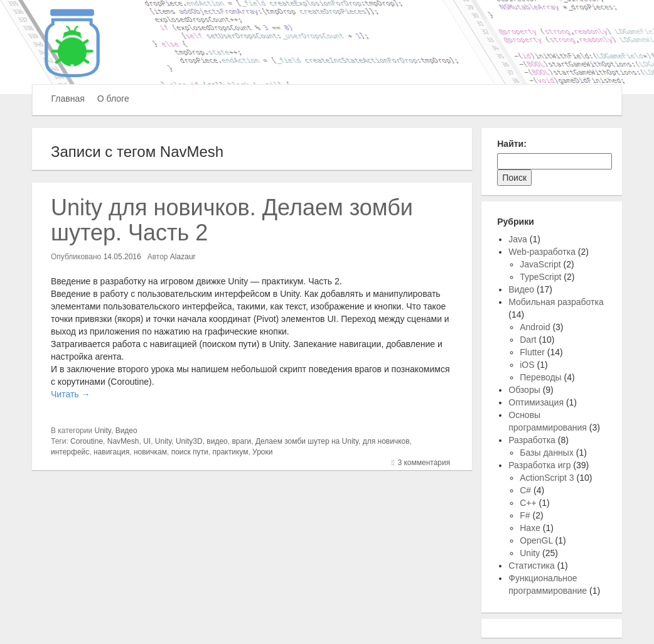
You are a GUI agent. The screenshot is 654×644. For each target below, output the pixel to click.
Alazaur (183, 257)
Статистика (532, 566)
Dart (528, 340)
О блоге (113, 99)
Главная (68, 99)
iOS (527, 365)
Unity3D (189, 441)
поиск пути (190, 452)
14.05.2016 (122, 257)
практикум (230, 452)
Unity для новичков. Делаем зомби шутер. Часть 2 (232, 220)
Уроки (262, 452)
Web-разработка (542, 252)
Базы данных (547, 453)
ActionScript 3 (547, 478)
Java (518, 239)
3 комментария (424, 463)
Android (535, 327)
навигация (111, 452)
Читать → (70, 394)
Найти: (512, 144)
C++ (528, 503)
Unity (103, 431)
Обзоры (524, 390)
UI (147, 441)
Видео (126, 431)
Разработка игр (539, 465)
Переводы (540, 377)
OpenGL (536, 540)
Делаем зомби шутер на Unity (307, 441)
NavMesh (123, 441)
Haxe (530, 528)
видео (217, 441)
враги (241, 441)
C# (525, 490)
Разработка (532, 440)
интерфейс (70, 452)
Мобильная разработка (556, 302)
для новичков (386, 441)
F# (525, 515)
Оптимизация (536, 402)
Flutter (532, 352)
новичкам (150, 452)
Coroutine (87, 441)
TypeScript (540, 277)
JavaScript (540, 264)
